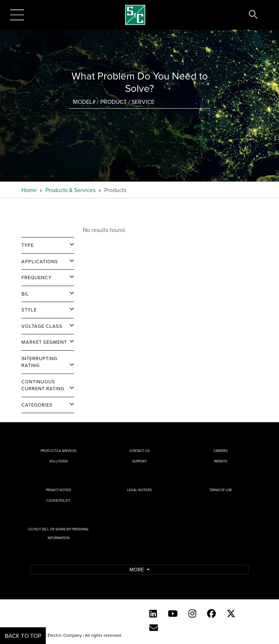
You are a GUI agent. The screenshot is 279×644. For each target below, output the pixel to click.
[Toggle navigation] (17, 15)
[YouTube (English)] (173, 614)
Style (29, 310)
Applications (40, 261)
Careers (220, 451)
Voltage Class (42, 326)
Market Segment (44, 342)
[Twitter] (231, 614)
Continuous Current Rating (43, 385)
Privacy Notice (58, 490)
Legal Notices (139, 490)
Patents (221, 461)
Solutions (58, 461)
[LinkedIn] (153, 614)
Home (29, 190)
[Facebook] (211, 614)
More (137, 569)
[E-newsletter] (154, 628)
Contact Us (139, 451)
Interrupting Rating (39, 362)
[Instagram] (192, 614)
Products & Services (70, 190)
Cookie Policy (58, 500)
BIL (25, 294)
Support (139, 461)
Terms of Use (221, 490)
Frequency (37, 277)
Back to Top (23, 636)
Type (28, 245)
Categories (37, 405)
